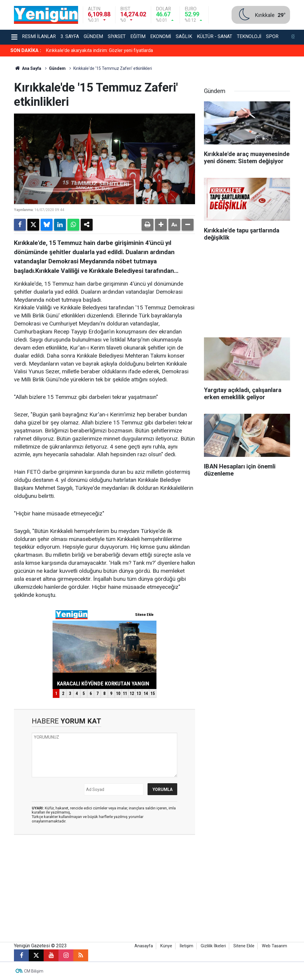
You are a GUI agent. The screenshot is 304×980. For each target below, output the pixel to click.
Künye (166, 946)
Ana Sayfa (28, 68)
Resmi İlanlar (39, 36)
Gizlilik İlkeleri (213, 946)
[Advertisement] (247, 291)
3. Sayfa (70, 36)
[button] (161, 225)
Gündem (93, 36)
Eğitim (138, 36)
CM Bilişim (34, 971)
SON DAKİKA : (26, 50)
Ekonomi (161, 36)
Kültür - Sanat (214, 36)
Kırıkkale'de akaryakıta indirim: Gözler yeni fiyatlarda (99, 50)
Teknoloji (249, 36)
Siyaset (117, 36)
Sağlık (184, 36)
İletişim (186, 946)
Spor (272, 36)
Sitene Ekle (244, 946)
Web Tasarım (274, 946)
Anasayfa (144, 946)
